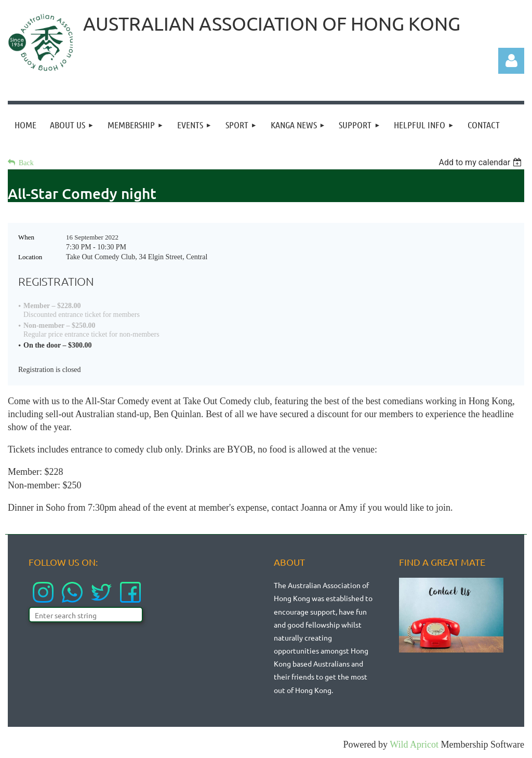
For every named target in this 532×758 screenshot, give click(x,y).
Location (30, 257)
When (26, 237)
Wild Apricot (414, 744)
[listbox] (481, 162)
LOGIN (500, 25)
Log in (511, 61)
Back (26, 163)
